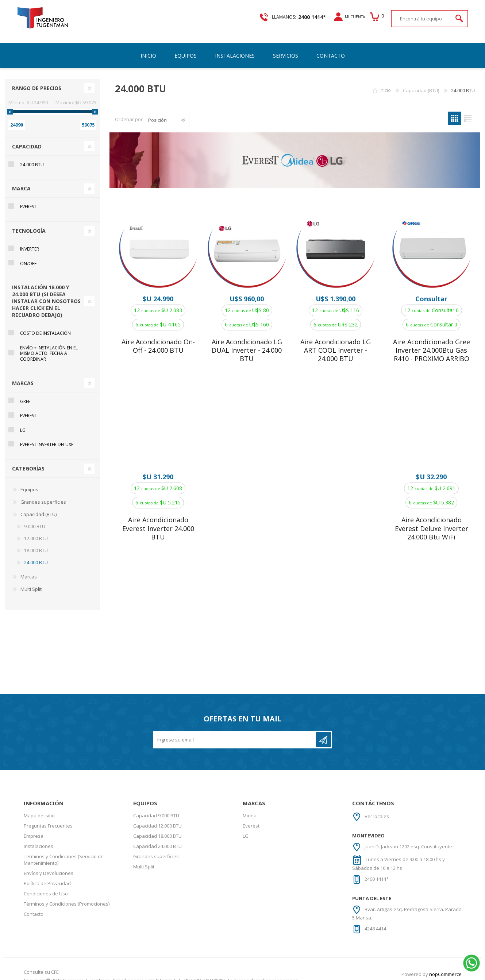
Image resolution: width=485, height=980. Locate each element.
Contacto (34, 906)
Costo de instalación (45, 325)
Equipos (29, 481)
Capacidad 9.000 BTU (156, 807)
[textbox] (422, 18)
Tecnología (29, 223)
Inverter (30, 241)
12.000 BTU (36, 530)
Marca (21, 180)
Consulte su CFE (41, 964)
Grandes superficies (43, 494)
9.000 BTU (35, 518)
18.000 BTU (36, 543)
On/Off (28, 255)
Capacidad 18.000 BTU (157, 828)
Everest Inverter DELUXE (47, 436)
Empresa (34, 828)
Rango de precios (37, 80)
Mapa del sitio (39, 807)
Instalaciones (39, 838)
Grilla (455, 110)
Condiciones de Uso (46, 886)
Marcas (23, 375)
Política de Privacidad (47, 875)
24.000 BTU (32, 157)
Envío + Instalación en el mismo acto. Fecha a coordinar (49, 345)
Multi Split (31, 581)
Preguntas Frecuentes (48, 818)
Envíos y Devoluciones (49, 865)
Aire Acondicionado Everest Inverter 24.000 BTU (158, 520)
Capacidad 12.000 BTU (157, 818)
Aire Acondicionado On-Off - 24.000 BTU (158, 338)
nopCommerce (445, 966)
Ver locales (377, 808)
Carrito (376, 17)
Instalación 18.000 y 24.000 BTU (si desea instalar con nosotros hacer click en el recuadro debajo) (46, 293)
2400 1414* (377, 871)
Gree (25, 393)
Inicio (385, 82)
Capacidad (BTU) (39, 506)
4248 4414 (375, 921)
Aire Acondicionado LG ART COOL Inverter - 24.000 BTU (336, 342)
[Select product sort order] (168, 112)
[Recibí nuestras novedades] (235, 732)
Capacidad (27, 138)
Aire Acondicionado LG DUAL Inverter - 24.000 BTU (247, 342)
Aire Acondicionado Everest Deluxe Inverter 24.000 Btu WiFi (432, 520)
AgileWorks (449, 975)
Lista (468, 110)
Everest (28, 199)
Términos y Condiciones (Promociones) (67, 896)
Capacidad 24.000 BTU (157, 838)
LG (23, 422)
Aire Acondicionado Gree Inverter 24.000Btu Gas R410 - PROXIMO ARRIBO (432, 342)
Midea (250, 807)
